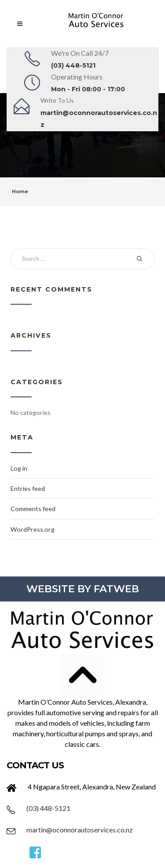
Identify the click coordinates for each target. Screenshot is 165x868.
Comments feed (33, 509)
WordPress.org (33, 529)
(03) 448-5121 (73, 65)
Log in (19, 468)
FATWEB (116, 589)
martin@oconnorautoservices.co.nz (80, 830)
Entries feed (28, 488)
